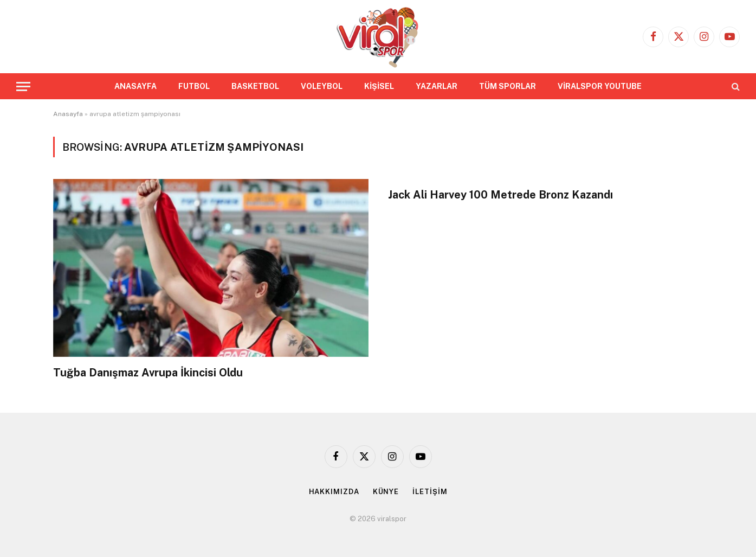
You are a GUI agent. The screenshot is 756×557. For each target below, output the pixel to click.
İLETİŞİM (430, 492)
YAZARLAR (437, 86)
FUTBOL (194, 86)
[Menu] (23, 87)
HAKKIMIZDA (334, 492)
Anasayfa (68, 114)
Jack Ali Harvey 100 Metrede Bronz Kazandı (500, 195)
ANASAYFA (135, 86)
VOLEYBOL (322, 86)
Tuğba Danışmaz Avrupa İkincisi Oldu (148, 373)
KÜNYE (386, 492)
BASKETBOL (255, 86)
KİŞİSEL (379, 86)
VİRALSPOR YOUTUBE (600, 86)
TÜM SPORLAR (508, 86)
